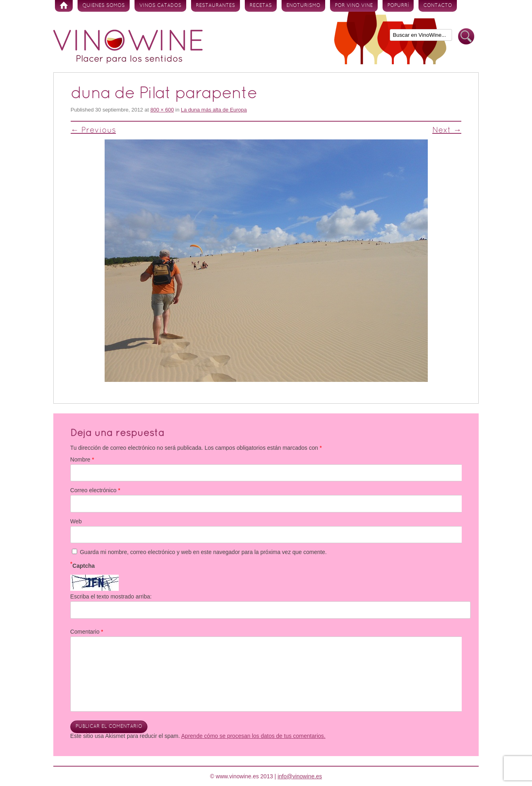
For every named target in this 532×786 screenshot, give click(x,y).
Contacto (438, 6)
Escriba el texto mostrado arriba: (111, 596)
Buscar (466, 37)
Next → (447, 131)
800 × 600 (162, 110)
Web (76, 521)
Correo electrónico (95, 490)
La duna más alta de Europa (214, 110)
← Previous (93, 131)
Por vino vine (354, 6)
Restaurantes (216, 6)
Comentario (87, 632)
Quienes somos (104, 6)
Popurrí (398, 6)
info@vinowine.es (300, 776)
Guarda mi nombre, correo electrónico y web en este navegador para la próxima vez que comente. (203, 552)
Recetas (261, 6)
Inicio (64, 6)
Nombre (82, 459)
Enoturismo (303, 6)
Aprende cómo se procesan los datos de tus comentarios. (253, 736)
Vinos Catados (160, 6)
